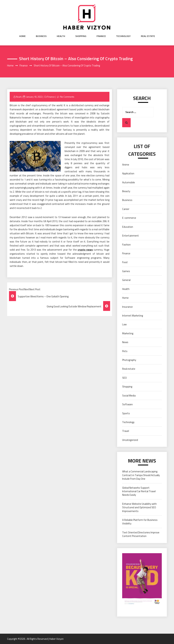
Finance (101, 36)
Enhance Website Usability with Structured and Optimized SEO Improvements (139, 507)
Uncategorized (130, 440)
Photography (129, 360)
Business (41, 36)
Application (128, 173)
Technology (123, 36)
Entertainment (130, 236)
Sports (126, 413)
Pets (125, 351)
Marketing (128, 333)
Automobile (129, 182)
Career (126, 209)
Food (125, 262)
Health (61, 36)
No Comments (67, 97)
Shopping (81, 36)
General (126, 280)
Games (126, 271)
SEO (124, 378)
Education (128, 227)
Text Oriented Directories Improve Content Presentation (141, 534)
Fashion (126, 245)
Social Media (129, 396)
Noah (19, 97)
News (125, 342)
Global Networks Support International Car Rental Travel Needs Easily (139, 491)
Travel (126, 431)
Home (22, 36)
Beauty (126, 191)
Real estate (148, 36)
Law (124, 324)
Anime (126, 165)
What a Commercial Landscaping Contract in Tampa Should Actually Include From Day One (141, 475)
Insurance (127, 307)
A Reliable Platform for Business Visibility (140, 522)
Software (127, 404)
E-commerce (129, 218)
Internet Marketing (133, 316)
